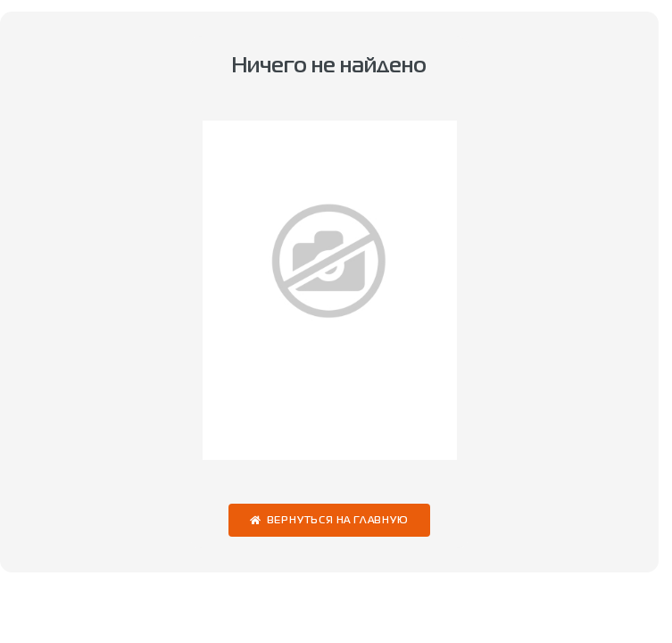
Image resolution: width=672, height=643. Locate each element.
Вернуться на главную (338, 521)
